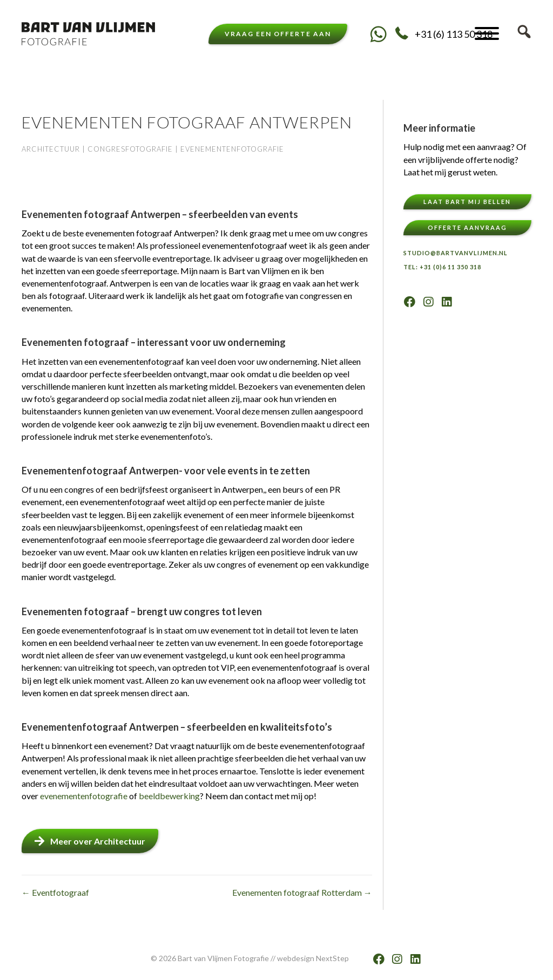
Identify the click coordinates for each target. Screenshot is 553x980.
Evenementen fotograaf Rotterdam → (302, 892)
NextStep (332, 958)
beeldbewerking (169, 796)
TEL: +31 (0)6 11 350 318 (442, 267)
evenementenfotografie (85, 796)
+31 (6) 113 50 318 (454, 34)
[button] (379, 34)
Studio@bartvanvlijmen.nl (456, 253)
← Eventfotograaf (55, 892)
